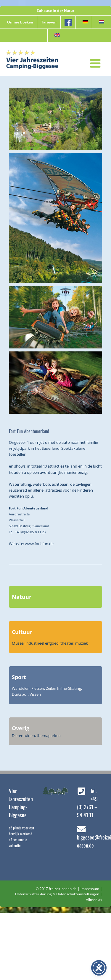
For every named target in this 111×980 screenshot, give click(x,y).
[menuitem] (84, 22)
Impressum (90, 889)
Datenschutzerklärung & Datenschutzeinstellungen (57, 894)
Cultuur (22, 632)
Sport (19, 677)
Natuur (22, 597)
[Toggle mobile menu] (96, 63)
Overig (21, 728)
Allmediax (94, 900)
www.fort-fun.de (39, 544)
